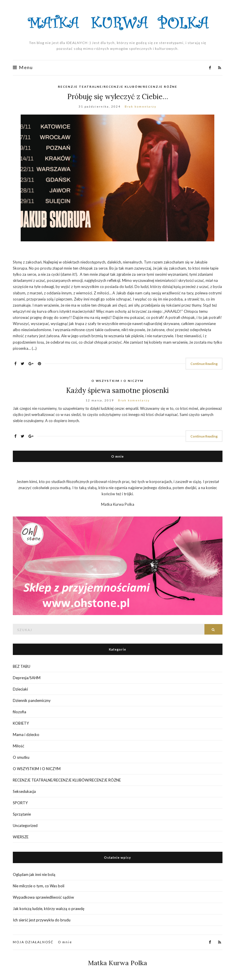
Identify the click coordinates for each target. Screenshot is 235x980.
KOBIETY (21, 723)
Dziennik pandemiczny (32, 700)
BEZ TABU (22, 666)
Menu (23, 67)
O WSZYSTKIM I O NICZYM (117, 381)
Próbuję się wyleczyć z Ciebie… (118, 97)
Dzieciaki (20, 689)
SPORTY (20, 803)
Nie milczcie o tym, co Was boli (39, 886)
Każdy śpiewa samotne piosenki (117, 390)
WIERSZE (21, 837)
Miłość (18, 746)
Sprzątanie (22, 814)
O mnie (65, 942)
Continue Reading (204, 364)
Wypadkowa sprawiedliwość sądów (43, 897)
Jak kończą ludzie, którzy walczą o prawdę (49, 909)
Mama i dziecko (26, 735)
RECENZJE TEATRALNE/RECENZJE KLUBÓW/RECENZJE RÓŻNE (118, 87)
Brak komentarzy (141, 106)
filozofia (20, 712)
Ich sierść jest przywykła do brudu (42, 920)
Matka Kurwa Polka (117, 963)
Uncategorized (25, 826)
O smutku (21, 757)
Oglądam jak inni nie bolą (34, 874)
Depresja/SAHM (27, 678)
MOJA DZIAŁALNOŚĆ (33, 942)
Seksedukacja (24, 791)
